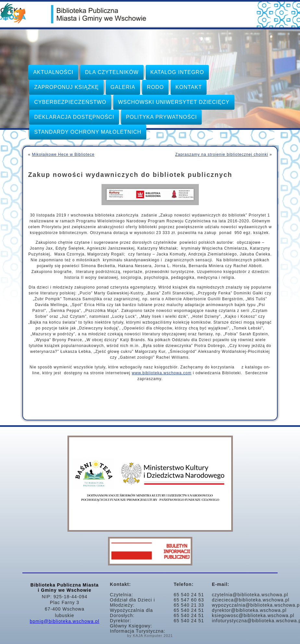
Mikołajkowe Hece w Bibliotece (63, 155)
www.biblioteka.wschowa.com (162, 373)
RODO (155, 87)
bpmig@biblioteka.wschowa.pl (65, 621)
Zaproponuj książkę (66, 87)
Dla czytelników (112, 72)
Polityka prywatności (161, 117)
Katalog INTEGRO (177, 72)
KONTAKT (189, 87)
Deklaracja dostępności (74, 117)
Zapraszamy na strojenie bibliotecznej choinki (222, 155)
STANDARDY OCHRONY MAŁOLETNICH (88, 132)
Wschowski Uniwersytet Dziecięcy (174, 102)
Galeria (123, 87)
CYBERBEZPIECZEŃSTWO (70, 102)
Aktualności (53, 72)
